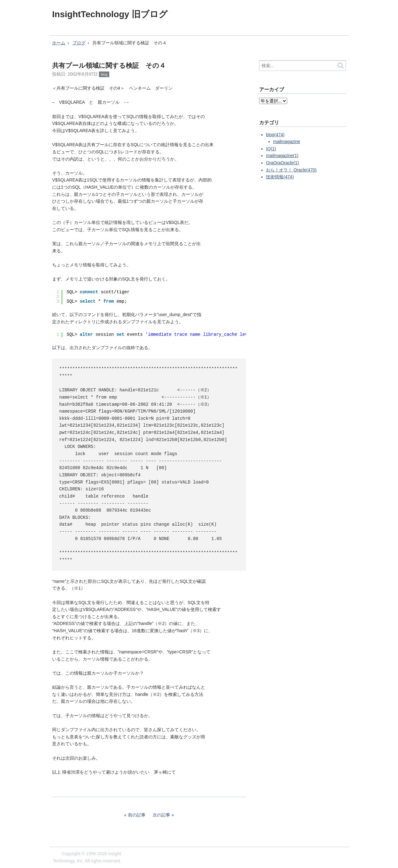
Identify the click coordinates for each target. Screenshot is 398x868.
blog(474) (275, 135)
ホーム (59, 43)
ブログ (79, 43)
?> (273, 101)
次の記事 (161, 815)
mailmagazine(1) (282, 156)
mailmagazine (287, 141)
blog (104, 74)
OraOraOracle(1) (282, 163)
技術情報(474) (280, 177)
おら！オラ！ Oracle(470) (291, 170)
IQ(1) (271, 149)
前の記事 (137, 815)
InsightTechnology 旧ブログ (110, 14)
